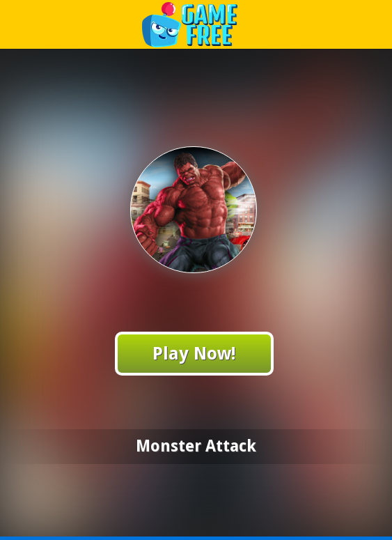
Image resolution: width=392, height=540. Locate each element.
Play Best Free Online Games (197, 24)
